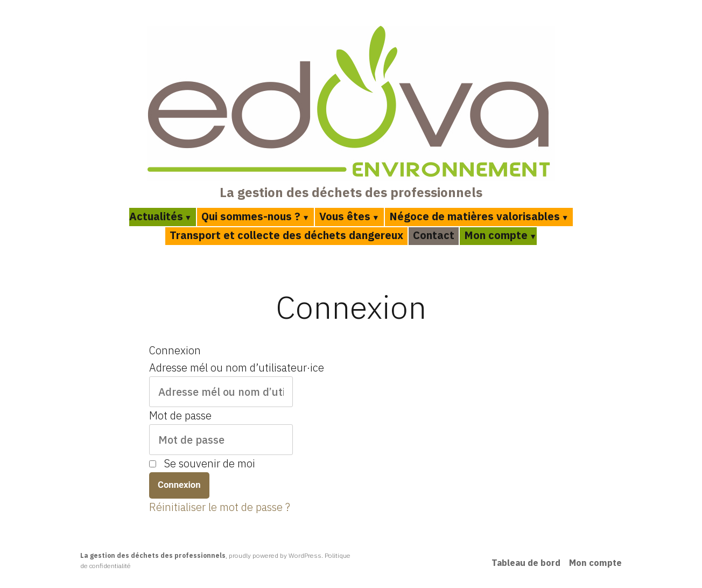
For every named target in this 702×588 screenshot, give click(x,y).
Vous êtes (345, 216)
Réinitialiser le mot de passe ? (220, 507)
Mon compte (496, 235)
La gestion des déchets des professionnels (351, 192)
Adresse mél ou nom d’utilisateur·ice (237, 367)
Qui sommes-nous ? (251, 216)
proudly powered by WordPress (275, 555)
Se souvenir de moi (210, 463)
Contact (434, 235)
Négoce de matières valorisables (475, 216)
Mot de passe (180, 415)
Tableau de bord (526, 563)
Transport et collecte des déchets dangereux (286, 235)
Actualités (156, 216)
